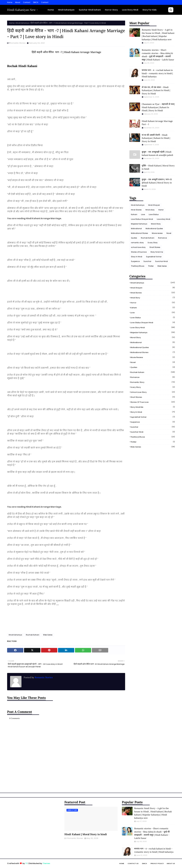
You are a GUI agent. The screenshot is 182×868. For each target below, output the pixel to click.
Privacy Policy (157, 863)
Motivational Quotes (154, 229)
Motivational (136, 229)
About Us (171, 863)
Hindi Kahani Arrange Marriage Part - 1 (157, 123)
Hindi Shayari (154, 205)
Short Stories (155, 247)
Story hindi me (157, 252)
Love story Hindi (164, 219)
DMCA (36, 2)
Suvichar (147, 261)
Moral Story (156, 224)
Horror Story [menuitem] (111, 10)
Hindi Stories (136, 210)
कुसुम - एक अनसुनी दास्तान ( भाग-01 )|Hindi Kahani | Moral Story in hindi (157, 183)
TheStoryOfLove (138, 266)
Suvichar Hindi (161, 261)
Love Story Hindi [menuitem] (130, 10)
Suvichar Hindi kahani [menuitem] (90, 10)
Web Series (48, 635)
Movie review (157, 233)
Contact (27, 2)
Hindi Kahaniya (22, 23)
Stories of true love (139, 252)
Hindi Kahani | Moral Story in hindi (86, 834)
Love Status (154, 214)
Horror (161, 210)
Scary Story (153, 243)
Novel (169, 233)
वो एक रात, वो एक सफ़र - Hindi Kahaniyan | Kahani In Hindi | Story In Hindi (156, 90)
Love (143, 214)
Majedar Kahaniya (139, 224)
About (18, 2)
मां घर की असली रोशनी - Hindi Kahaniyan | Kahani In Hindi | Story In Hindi (156, 138)
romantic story (137, 243)
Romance (162, 238)
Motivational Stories (139, 233)
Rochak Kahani (33, 635)
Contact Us (133, 863)
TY (26, 863)
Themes (46, 863)
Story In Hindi (137, 257)
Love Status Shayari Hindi (142, 219)
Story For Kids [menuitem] (150, 10)
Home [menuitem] (51, 10)
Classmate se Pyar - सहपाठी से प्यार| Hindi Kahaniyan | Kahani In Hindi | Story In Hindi (158, 107)
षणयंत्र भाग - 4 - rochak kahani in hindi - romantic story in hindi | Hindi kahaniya (157, 73)
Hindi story (150, 210)
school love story (138, 247)
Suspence (135, 261)
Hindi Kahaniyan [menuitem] (66, 10)
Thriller (151, 266)
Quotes (134, 238)
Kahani (134, 214)
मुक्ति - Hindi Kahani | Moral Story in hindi (158, 167)
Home (10, 2)
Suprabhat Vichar (154, 257)
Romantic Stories (18, 43)
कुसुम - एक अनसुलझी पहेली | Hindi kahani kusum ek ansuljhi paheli (157, 153)
